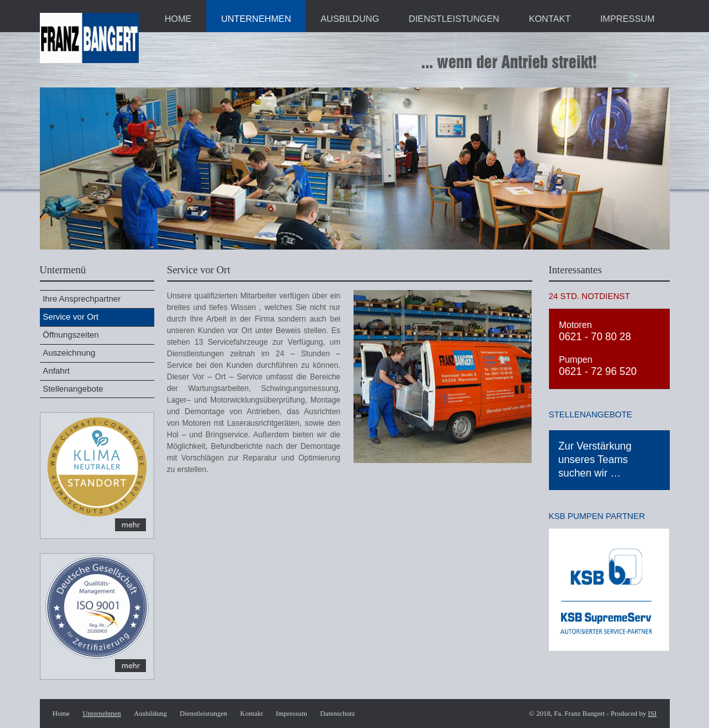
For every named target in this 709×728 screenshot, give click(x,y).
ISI (652, 713)
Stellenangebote (73, 389)
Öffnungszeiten (71, 335)
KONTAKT (550, 19)
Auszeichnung (69, 353)
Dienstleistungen (204, 713)
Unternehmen (102, 713)
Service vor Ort (71, 317)
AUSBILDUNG (350, 19)
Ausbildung (150, 713)
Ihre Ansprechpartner (82, 299)
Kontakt (252, 713)
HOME (178, 19)
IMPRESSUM (628, 19)
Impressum (292, 713)
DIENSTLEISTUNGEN (454, 19)
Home (61, 713)
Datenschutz (337, 713)
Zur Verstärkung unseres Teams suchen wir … (595, 460)
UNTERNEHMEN (256, 19)
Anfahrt (57, 371)
